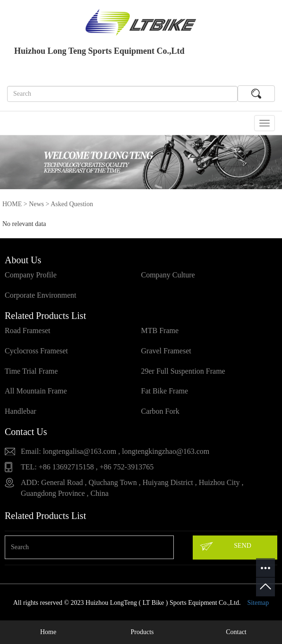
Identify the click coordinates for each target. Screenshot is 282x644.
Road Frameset (27, 330)
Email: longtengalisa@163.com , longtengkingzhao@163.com (115, 451)
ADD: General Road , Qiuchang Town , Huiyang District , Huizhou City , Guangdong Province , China (132, 488)
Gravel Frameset (166, 351)
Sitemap (258, 603)
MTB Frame (160, 330)
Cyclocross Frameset (36, 351)
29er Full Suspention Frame (183, 371)
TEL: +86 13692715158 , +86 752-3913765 (87, 467)
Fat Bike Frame (165, 391)
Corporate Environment (41, 295)
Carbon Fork (160, 411)
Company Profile (31, 275)
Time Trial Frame (31, 371)
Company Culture (168, 275)
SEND (225, 546)
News (36, 204)
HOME (12, 204)
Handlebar (21, 411)
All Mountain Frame (36, 391)
